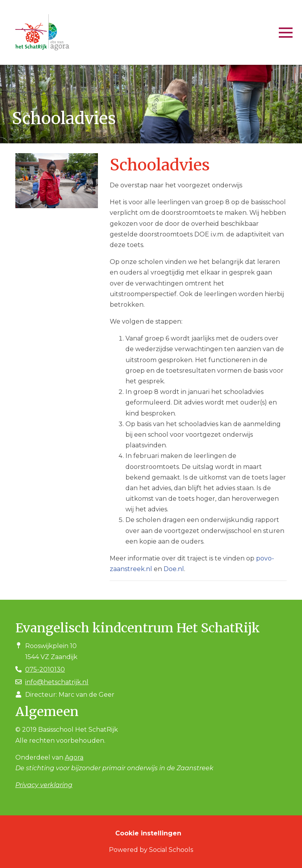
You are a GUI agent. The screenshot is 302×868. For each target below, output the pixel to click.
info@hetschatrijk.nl (57, 682)
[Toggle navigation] (286, 33)
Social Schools (171, 850)
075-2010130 (45, 669)
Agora (74, 757)
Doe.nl (174, 569)
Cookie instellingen (148, 833)
